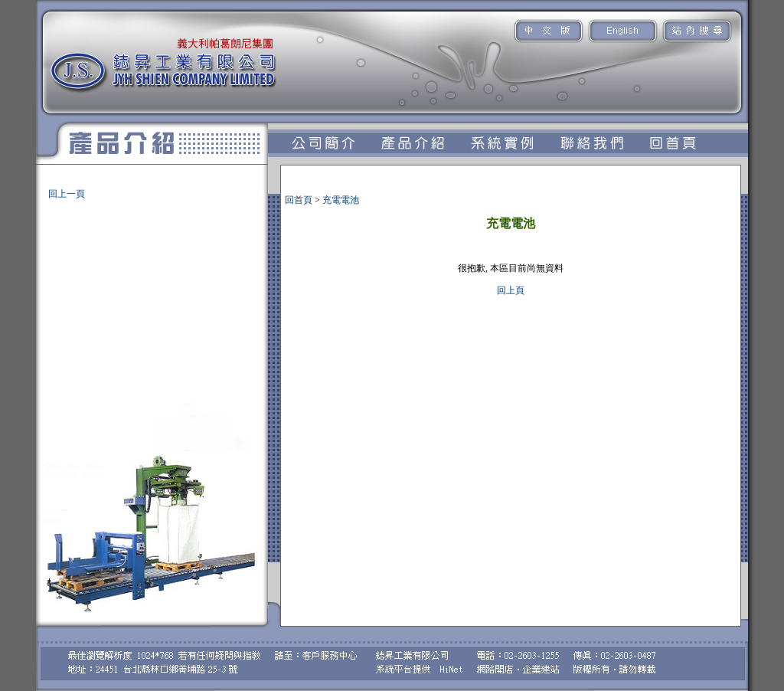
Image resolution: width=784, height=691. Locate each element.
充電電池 (50, 187)
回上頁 (511, 290)
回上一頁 (67, 194)
